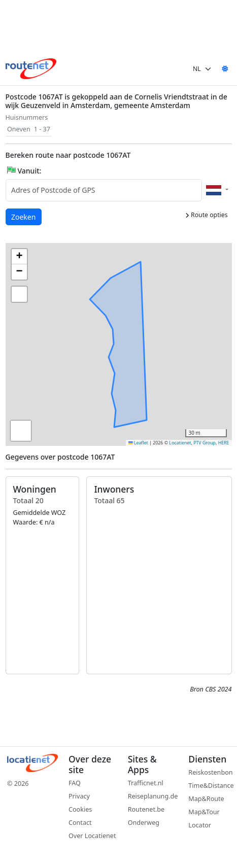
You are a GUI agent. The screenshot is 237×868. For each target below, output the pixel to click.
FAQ (75, 783)
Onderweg (144, 823)
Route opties (207, 215)
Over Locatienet (92, 836)
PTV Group (205, 443)
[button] (142, 340)
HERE (224, 443)
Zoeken (24, 216)
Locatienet (180, 443)
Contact (80, 823)
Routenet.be (146, 809)
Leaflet (138, 443)
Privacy (79, 796)
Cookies (80, 809)
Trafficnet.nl (146, 783)
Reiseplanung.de (153, 796)
